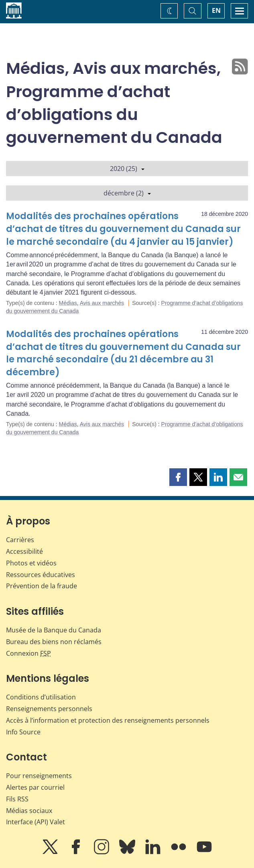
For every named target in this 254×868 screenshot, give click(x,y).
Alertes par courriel (35, 787)
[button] (178, 477)
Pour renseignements (39, 776)
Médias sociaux (29, 811)
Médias (68, 303)
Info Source (23, 732)
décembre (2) (127, 193)
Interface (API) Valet (36, 822)
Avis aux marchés (102, 303)
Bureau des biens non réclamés (54, 642)
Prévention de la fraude (42, 586)
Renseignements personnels (49, 709)
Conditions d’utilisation (41, 697)
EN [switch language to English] (216, 10)
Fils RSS (17, 799)
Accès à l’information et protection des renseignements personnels (108, 720)
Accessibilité (24, 551)
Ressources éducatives (41, 575)
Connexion (28, 653)
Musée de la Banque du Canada (54, 630)
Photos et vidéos (31, 563)
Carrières (20, 540)
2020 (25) (127, 169)
